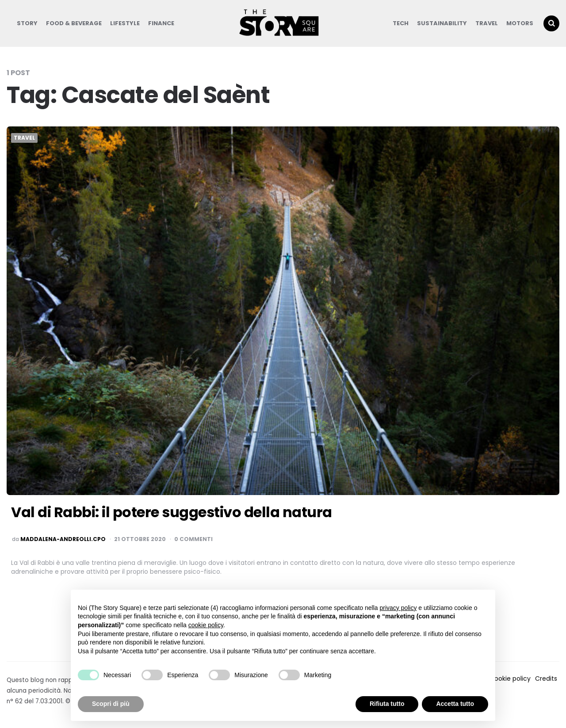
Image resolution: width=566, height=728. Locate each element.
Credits (546, 678)
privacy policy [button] (398, 608)
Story (27, 23)
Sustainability (442, 23)
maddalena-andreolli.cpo (63, 539)
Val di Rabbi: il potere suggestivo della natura (172, 512)
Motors (520, 23)
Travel (487, 23)
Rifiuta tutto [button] (387, 704)
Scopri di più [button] (111, 704)
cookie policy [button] (206, 625)
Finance (161, 23)
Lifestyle (125, 23)
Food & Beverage (74, 23)
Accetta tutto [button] (455, 704)
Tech (401, 23)
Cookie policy (510, 678)
